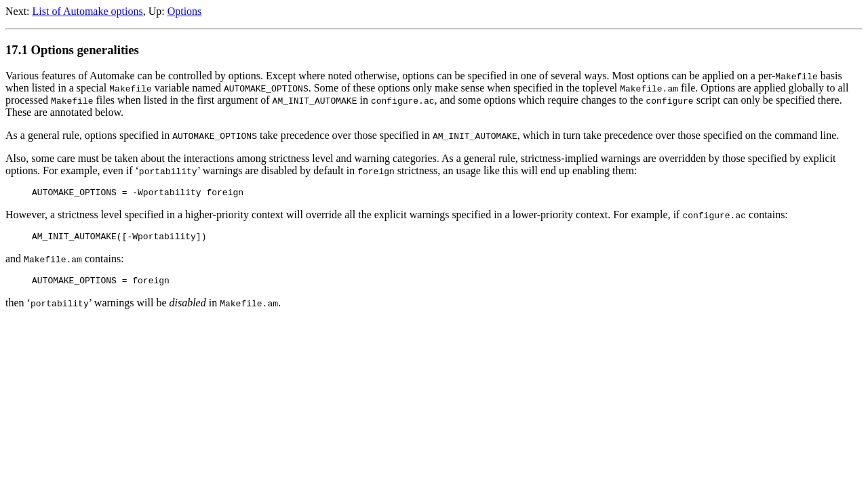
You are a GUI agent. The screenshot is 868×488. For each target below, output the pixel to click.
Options (185, 11)
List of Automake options (88, 11)
